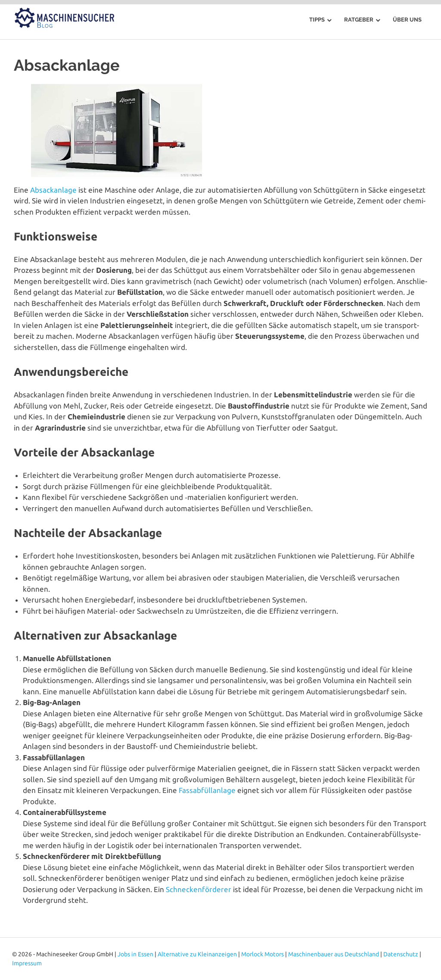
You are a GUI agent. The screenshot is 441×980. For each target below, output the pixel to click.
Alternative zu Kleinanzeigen (197, 954)
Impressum (27, 963)
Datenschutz (401, 954)
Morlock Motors (262, 954)
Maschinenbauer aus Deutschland (334, 954)
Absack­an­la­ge (53, 190)
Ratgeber (359, 20)
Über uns (407, 20)
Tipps (317, 20)
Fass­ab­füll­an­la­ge (207, 790)
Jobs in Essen (135, 954)
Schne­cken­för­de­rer (199, 889)
